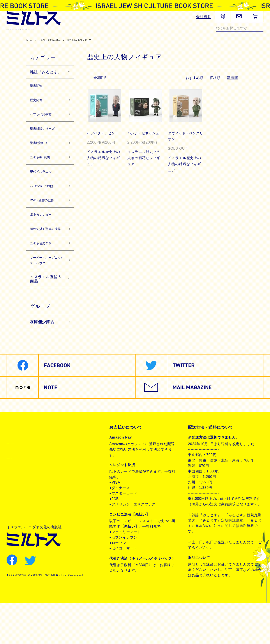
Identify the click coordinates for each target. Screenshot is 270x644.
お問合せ (19, 498)
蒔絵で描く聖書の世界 (46, 254)
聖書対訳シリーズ (114, 34)
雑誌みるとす (19, 34)
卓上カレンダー (44, 235)
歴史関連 (60, 34)
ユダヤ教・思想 (168, 34)
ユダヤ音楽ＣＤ (44, 273)
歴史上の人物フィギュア (90, 46)
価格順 (215, 83)
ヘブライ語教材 (84, 34)
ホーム (30, 46)
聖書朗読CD (142, 34)
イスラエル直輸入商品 (54, 46)
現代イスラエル (197, 34)
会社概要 (204, 17)
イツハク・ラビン (102, 139)
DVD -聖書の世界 (46, 219)
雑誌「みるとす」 (46, 77)
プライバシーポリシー (31, 484)
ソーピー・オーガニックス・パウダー (46, 296)
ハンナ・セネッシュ (144, 139)
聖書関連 (41, 34)
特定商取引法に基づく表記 (35, 469)
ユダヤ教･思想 (43, 171)
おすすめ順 (194, 83)
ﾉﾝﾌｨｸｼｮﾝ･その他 (46, 203)
